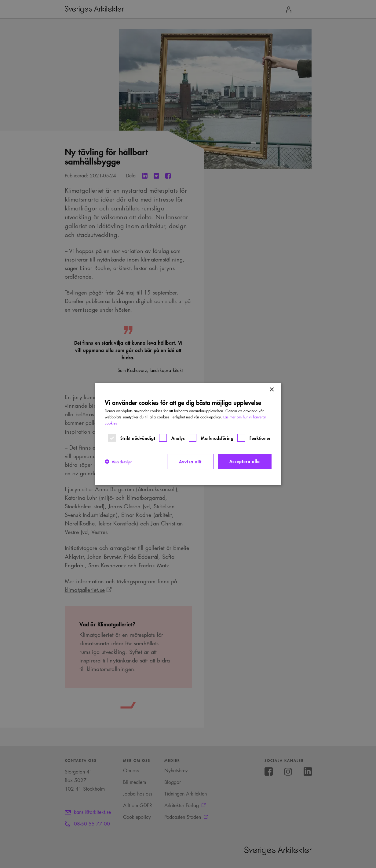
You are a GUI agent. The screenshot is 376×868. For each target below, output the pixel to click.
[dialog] (188, 434)
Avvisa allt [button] (190, 461)
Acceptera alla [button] (245, 461)
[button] (118, 462)
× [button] (272, 390)
